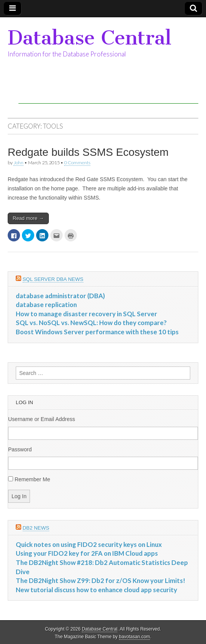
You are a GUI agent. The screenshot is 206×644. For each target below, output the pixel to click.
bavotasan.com (135, 637)
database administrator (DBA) (60, 296)
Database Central (90, 38)
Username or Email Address (42, 419)
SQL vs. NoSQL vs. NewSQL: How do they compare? (91, 323)
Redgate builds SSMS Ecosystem (88, 152)
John (18, 163)
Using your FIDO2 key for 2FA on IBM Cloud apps (87, 553)
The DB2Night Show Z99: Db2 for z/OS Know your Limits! (101, 580)
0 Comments (77, 163)
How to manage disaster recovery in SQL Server (86, 314)
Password (20, 449)
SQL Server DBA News (53, 279)
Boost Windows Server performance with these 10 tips (97, 332)
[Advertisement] (108, 92)
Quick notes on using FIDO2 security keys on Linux (89, 544)
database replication (46, 305)
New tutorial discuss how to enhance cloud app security (96, 590)
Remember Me (32, 479)
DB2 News (36, 528)
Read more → (28, 218)
